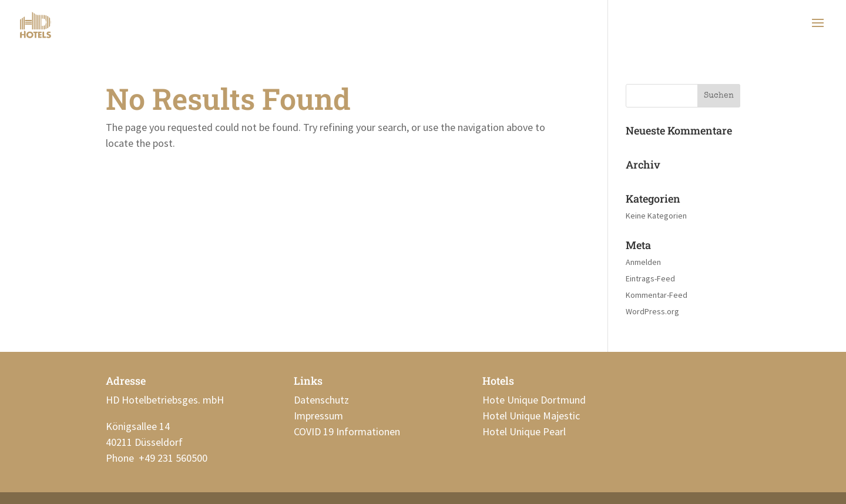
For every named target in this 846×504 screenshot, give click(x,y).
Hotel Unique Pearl (524, 431)
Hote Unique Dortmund (534, 400)
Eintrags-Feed (650, 278)
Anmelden (643, 262)
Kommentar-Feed (657, 295)
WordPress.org (652, 311)
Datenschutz (321, 400)
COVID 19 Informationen (347, 431)
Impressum (318, 416)
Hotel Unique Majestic (531, 416)
